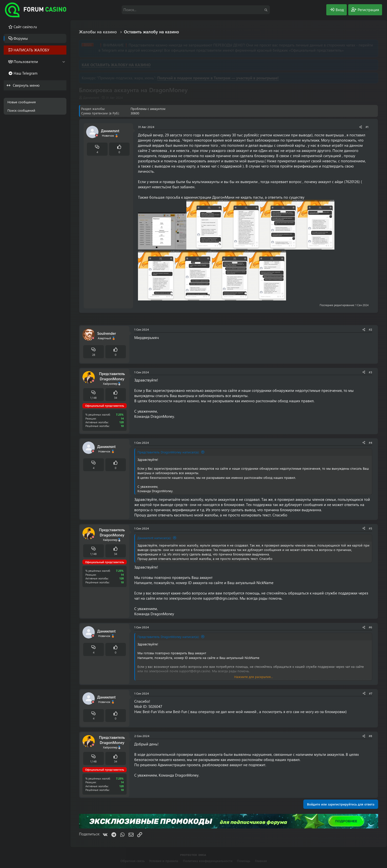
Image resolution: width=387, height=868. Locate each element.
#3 (370, 372)
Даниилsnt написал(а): (154, 538)
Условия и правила (164, 861)
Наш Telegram (26, 73)
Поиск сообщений (21, 110)
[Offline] (97, 136)
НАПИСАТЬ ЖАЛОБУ (31, 50)
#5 (370, 528)
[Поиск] (196, 10)
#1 (367, 127)
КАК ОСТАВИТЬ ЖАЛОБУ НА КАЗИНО (116, 65)
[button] (64, 62)
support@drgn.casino (221, 598)
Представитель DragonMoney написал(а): (168, 452)
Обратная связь (133, 861)
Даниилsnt (91, 97)
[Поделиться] (361, 127)
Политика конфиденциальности (208, 861)
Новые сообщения (22, 102)
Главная (261, 861)
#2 (370, 329)
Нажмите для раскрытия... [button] (254, 677)
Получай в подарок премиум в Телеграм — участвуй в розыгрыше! (218, 78)
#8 (370, 736)
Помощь (244, 861)
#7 (371, 693)
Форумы (21, 38)
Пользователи (26, 62)
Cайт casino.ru (25, 27)
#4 (370, 443)
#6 (370, 627)
